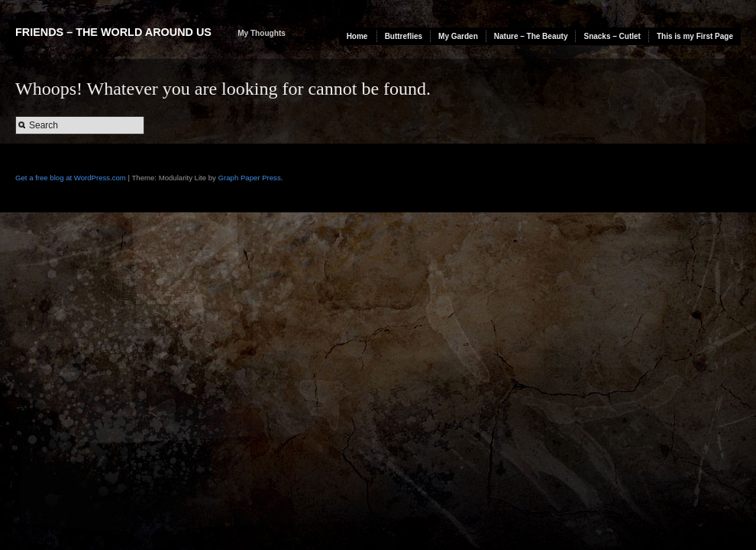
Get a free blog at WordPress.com (71, 178)
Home (357, 36)
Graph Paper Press (250, 178)
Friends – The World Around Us (113, 32)
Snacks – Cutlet (612, 36)
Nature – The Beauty (531, 36)
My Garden (458, 36)
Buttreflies (404, 36)
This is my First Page (695, 36)
